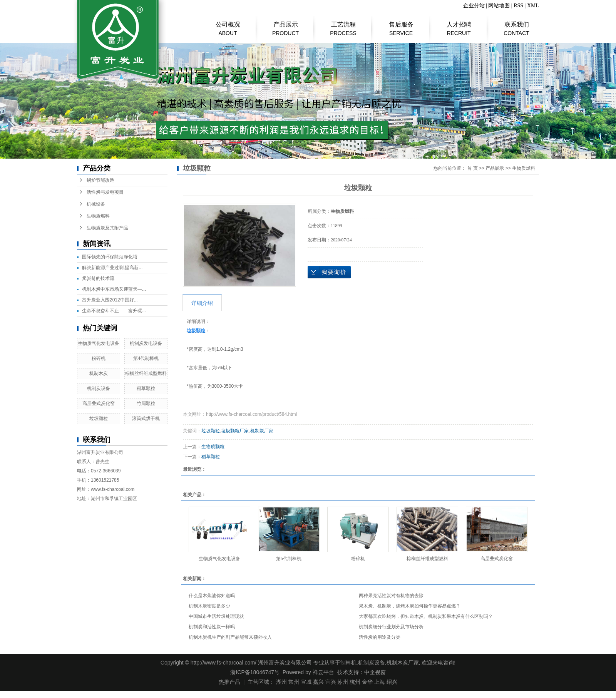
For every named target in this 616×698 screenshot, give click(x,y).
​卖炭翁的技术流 (98, 278)
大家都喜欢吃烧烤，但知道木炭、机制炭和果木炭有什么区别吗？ (426, 616)
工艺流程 (343, 25)
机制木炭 (99, 373)
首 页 (472, 168)
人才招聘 (459, 25)
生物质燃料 (98, 216)
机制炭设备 (99, 388)
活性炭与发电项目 (105, 192)
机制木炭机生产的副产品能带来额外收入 (230, 637)
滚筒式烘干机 (146, 418)
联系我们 (516, 25)
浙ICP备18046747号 (255, 672)
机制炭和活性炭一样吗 (212, 627)
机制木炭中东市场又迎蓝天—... (114, 289)
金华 (367, 682)
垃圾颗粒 (99, 418)
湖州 (281, 682)
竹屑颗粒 (146, 403)
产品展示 (285, 25)
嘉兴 (318, 682)
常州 (294, 682)
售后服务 (401, 25)
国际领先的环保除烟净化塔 (110, 257)
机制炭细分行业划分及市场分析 (391, 627)
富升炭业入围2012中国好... (110, 300)
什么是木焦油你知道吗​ (212, 596)
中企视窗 (375, 672)
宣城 (306, 682)
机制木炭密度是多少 (209, 606)
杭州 (355, 682)
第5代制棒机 (289, 559)
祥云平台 (323, 672)
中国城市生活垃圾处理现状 (216, 616)
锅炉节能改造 (100, 180)
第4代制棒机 (146, 358)
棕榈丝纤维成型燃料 (146, 373)
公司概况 (228, 25)
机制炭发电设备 (146, 343)
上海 (380, 682)
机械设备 (96, 204)
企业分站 (474, 6)
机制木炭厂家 (403, 663)
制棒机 (348, 663)
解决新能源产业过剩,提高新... (112, 268)
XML (533, 6)
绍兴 (392, 682)
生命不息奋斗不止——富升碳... (114, 311)
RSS (518, 6)
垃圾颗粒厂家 (235, 431)
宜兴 (331, 682)
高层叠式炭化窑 (99, 403)
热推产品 (229, 682)
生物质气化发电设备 (99, 343)
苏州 (343, 682)
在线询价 (329, 272)
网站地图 (499, 6)
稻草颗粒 (146, 388)
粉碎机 (99, 358)
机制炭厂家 (262, 431)
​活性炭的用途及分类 (380, 637)
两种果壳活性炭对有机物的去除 (391, 596)
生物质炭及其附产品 (107, 228)
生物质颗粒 (213, 447)
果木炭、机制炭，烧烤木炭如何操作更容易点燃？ (410, 606)
